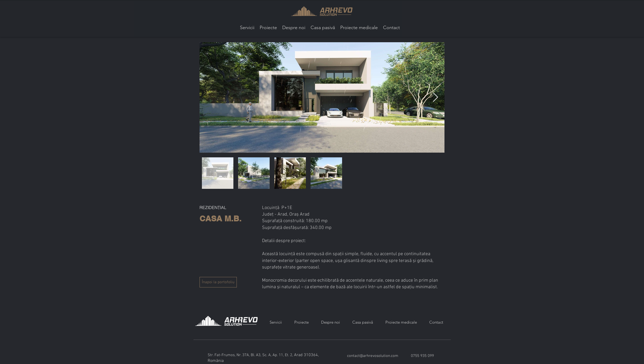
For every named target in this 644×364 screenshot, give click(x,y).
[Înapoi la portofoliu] (218, 282)
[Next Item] (435, 97)
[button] (268, 28)
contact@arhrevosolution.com (373, 356)
